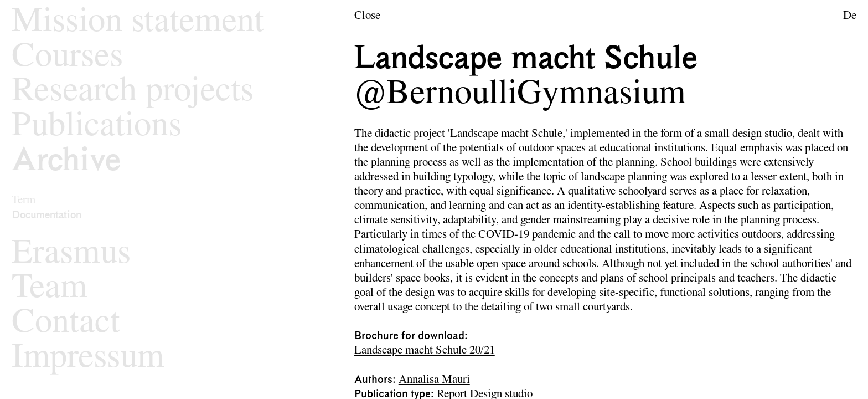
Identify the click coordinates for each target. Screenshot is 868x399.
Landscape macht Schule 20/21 (425, 351)
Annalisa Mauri (434, 380)
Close (367, 16)
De (850, 16)
